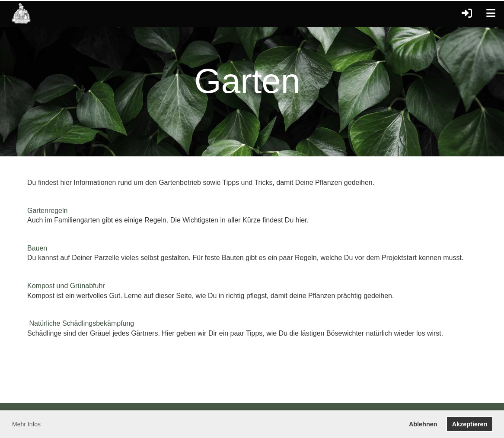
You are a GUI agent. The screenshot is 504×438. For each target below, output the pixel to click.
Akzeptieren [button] (470, 424)
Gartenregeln (47, 211)
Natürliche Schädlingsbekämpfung (81, 323)
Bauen (37, 248)
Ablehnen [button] (423, 424)
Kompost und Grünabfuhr (66, 286)
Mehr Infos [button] (26, 424)
